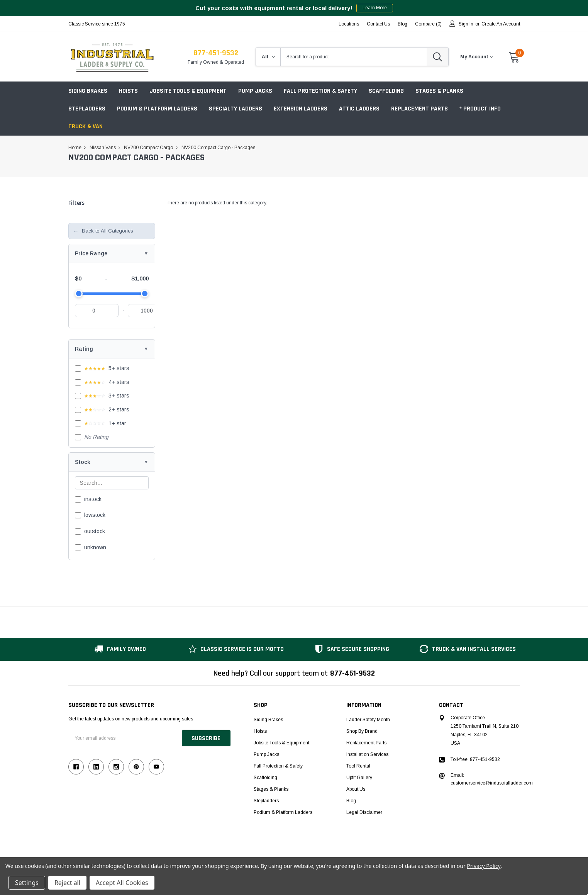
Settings (27, 883)
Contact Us (378, 24)
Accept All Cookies (122, 883)
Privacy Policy (484, 866)
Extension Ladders (301, 109)
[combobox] (354, 57)
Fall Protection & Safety (320, 91)
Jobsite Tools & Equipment (188, 91)
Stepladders (87, 109)
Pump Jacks (255, 91)
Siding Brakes (88, 91)
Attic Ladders (359, 109)
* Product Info (480, 109)
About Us (356, 789)
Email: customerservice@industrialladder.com (492, 779)
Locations (349, 24)
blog (402, 24)
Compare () (428, 24)
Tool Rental (358, 766)
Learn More (375, 8)
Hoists (128, 91)
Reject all (67, 883)
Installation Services (367, 754)
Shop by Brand (362, 731)
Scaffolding (386, 91)
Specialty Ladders (236, 109)
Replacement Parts (419, 109)
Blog (351, 801)
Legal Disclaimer (364, 812)
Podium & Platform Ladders (157, 109)
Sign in (466, 24)
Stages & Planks (439, 91)
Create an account (501, 24)
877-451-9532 (216, 53)
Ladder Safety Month (368, 720)
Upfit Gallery (359, 778)
